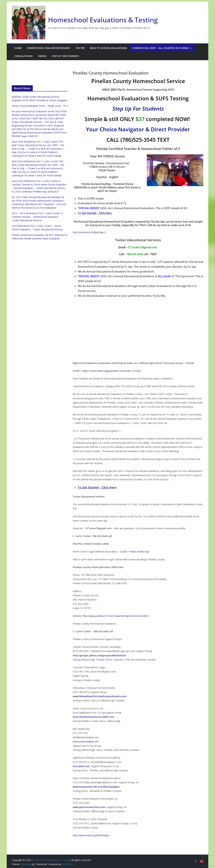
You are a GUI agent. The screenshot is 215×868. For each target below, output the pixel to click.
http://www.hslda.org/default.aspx (91, 835)
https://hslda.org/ (140, 552)
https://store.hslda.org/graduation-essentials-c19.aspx (112, 371)
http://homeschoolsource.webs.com (93, 717)
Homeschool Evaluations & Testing (103, 20)
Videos (42, 56)
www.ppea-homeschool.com (89, 807)
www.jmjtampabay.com (86, 741)
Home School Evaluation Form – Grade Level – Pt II (40, 106)
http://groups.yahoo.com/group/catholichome (99, 655)
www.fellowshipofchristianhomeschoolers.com (100, 696)
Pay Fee (80, 48)
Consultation (24, 56)
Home (18, 48)
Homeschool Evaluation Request (49, 48)
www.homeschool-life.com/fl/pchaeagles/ (96, 787)
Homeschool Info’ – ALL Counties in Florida (160, 48)
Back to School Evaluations (109, 48)
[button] (190, 48)
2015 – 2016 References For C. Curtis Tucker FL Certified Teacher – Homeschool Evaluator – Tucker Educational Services (38, 217)
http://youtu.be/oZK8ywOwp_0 (89, 232)
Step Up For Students (65, 56)
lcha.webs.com (81, 766)
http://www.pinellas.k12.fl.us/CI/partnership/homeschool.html (116, 616)
